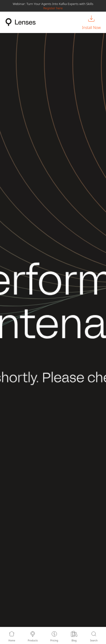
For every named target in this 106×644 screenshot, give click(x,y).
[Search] (94, 636)
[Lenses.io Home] (21, 22)
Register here (53, 8)
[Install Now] (91, 22)
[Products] (33, 636)
